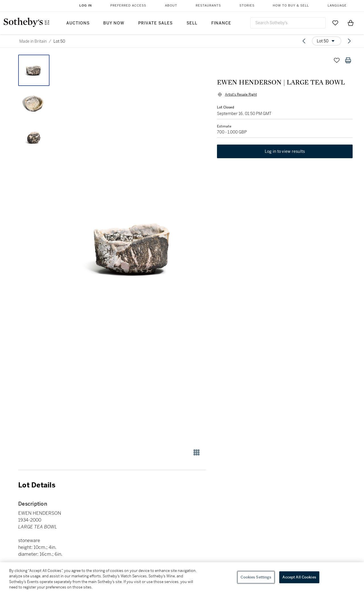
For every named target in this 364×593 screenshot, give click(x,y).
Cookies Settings (256, 577)
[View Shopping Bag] (351, 23)
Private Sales (155, 23)
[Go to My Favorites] (335, 23)
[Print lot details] (348, 60)
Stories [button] (247, 6)
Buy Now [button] (114, 23)
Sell (192, 23)
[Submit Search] (319, 23)
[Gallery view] (197, 452)
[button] (134, 248)
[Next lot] (349, 41)
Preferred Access (128, 6)
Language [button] (337, 6)
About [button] (171, 6)
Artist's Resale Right (241, 94)
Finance (221, 23)
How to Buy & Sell (291, 6)
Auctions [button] (78, 23)
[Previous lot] (304, 41)
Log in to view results (285, 151)
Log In (86, 5)
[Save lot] (337, 60)
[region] (182, 578)
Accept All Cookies (299, 577)
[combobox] (288, 23)
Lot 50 (59, 41)
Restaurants (208, 6)
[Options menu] (327, 41)
